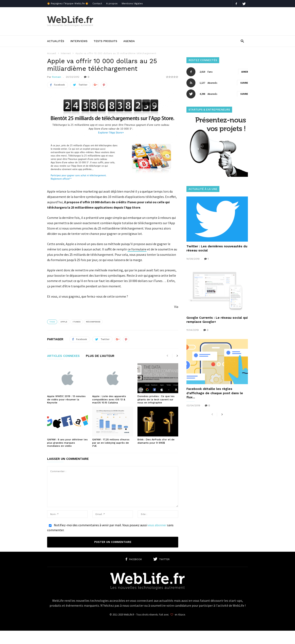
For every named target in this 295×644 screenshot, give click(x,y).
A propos (112, 3)
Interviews (79, 41)
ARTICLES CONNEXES (63, 356)
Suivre (244, 83)
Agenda (129, 41)
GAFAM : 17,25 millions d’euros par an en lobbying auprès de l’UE (111, 442)
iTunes (77, 321)
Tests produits (105, 41)
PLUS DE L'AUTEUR (100, 356)
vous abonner (157, 524)
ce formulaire (137, 249)
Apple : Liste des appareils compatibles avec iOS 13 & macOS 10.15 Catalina (109, 399)
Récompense (93, 321)
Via (176, 306)
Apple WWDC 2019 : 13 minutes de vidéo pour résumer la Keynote (66, 399)
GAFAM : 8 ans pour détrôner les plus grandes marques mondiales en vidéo (67, 442)
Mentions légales (132, 3)
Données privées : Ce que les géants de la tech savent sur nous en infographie (155, 399)
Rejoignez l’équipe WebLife (68, 3)
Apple (64, 321)
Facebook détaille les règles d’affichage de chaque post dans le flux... (214, 393)
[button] (242, 41)
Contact (97, 3)
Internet (66, 53)
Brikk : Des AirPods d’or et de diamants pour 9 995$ (156, 441)
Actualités (56, 41)
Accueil (52, 53)
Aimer (245, 72)
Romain (57, 77)
